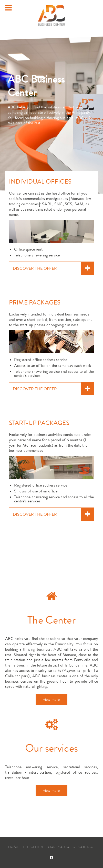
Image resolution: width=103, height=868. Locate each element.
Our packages (61, 847)
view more (51, 700)
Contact (87, 847)
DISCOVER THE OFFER (35, 268)
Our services (51, 748)
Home (14, 847)
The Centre (34, 847)
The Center (51, 620)
